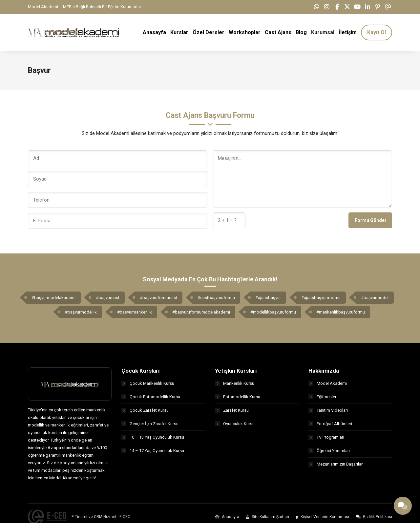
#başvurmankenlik (135, 312)
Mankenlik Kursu (235, 384)
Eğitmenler (322, 397)
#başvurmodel (375, 298)
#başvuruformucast (158, 298)
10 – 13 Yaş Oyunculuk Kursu (153, 437)
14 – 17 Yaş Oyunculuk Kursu (153, 451)
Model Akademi (43, 7)
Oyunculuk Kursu (235, 424)
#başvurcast (108, 298)
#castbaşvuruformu (216, 298)
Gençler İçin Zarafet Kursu (150, 424)
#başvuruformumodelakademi (201, 312)
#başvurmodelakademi (53, 298)
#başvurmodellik (81, 312)
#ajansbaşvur (268, 298)
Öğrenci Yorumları (329, 451)
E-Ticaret (80, 517)
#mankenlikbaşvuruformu (341, 312)
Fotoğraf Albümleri (330, 424)
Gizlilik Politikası (374, 517)
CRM (98, 517)
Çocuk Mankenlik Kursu (148, 384)
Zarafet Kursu (232, 411)
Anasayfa (227, 517)
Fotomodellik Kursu (238, 397)
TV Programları (326, 437)
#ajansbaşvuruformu (321, 298)
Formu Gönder (371, 221)
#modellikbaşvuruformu (273, 312)
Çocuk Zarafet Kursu (145, 411)
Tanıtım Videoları (328, 411)
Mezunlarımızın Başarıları (336, 464)
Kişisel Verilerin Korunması (322, 517)
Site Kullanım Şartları (267, 517)
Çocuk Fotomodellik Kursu (151, 397)
